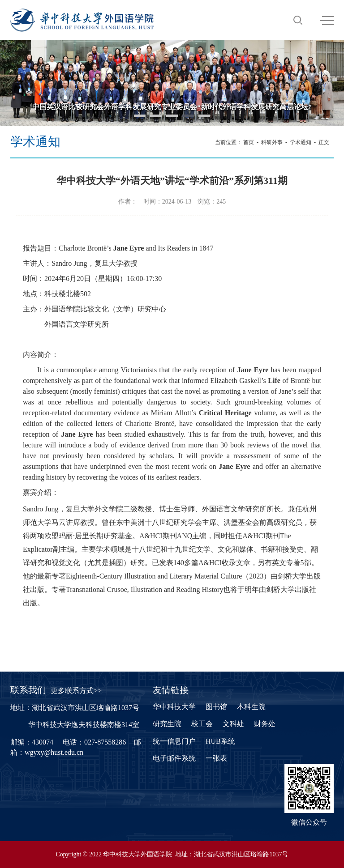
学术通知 (301, 142)
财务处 (265, 724)
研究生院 (167, 724)
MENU (327, 21)
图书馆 (216, 707)
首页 (249, 142)
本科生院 (251, 707)
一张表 (216, 758)
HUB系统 (220, 741)
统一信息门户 (174, 741)
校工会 (202, 724)
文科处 (233, 724)
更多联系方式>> (76, 691)
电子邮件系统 (174, 758)
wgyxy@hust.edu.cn (54, 752)
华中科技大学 (174, 707)
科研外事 (272, 142)
